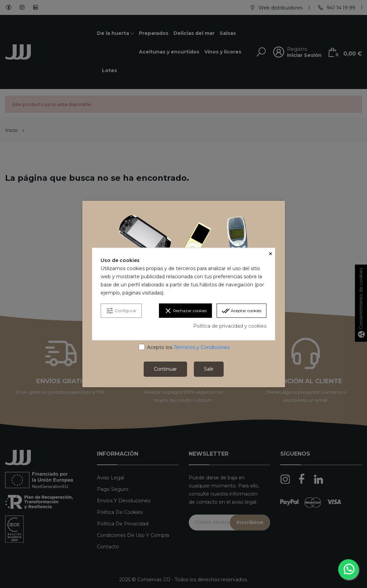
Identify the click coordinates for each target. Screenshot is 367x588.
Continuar (165, 369)
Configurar (121, 311)
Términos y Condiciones (201, 347)
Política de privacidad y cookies (230, 326)
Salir (209, 369)
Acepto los (188, 347)
